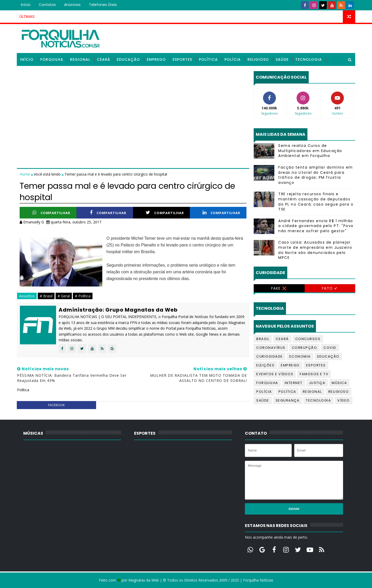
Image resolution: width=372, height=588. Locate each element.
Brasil (263, 339)
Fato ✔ (330, 288)
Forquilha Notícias (258, 580)
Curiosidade (270, 356)
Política (208, 59)
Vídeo (344, 400)
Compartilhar (51, 213)
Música (339, 383)
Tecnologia (309, 59)
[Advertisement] (133, 107)
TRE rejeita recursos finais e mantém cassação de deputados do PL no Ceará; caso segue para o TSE (316, 202)
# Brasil (46, 296)
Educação (128, 59)
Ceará (103, 59)
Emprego (156, 59)
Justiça (317, 383)
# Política (83, 296)
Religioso (258, 59)
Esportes (182, 59)
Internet (294, 383)
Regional (80, 59)
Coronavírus (271, 348)
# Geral (64, 296)
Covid (330, 348)
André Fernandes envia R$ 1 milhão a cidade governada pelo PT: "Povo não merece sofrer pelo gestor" (316, 226)
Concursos (308, 339)
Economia (300, 356)
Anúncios (72, 5)
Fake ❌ (279, 288)
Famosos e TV (314, 374)
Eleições (265, 365)
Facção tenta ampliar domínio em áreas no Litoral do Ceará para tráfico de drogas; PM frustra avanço (316, 175)
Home (25, 174)
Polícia (233, 59)
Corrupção (305, 348)
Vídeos (28, 72)
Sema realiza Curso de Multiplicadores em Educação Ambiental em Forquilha (310, 151)
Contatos (47, 5)
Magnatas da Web (144, 580)
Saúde (282, 59)
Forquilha (52, 59)
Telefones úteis (103, 5)
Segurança (288, 400)
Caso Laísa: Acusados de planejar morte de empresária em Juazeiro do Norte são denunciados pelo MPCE (315, 250)
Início (26, 5)
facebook (56, 405)
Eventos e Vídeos (275, 374)
